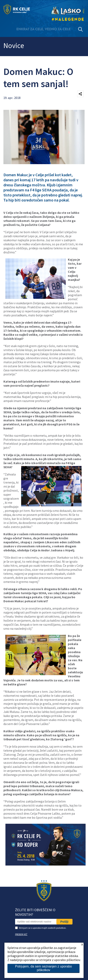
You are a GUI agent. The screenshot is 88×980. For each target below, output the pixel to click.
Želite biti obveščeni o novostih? (35, 912)
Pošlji (64, 922)
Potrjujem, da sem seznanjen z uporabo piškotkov (43, 968)
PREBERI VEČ (21, 934)
